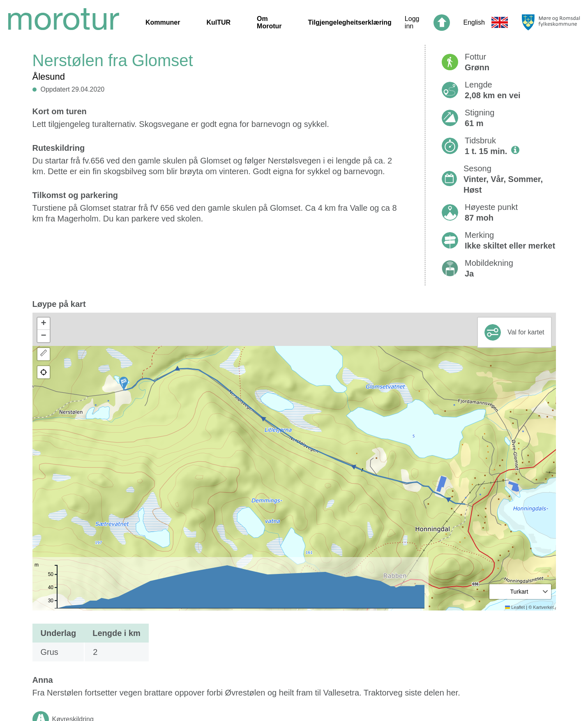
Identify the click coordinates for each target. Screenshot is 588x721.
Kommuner (163, 22)
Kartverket (543, 607)
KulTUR (218, 22)
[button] (124, 383)
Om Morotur (269, 22)
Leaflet (515, 607)
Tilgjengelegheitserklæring (350, 22)
